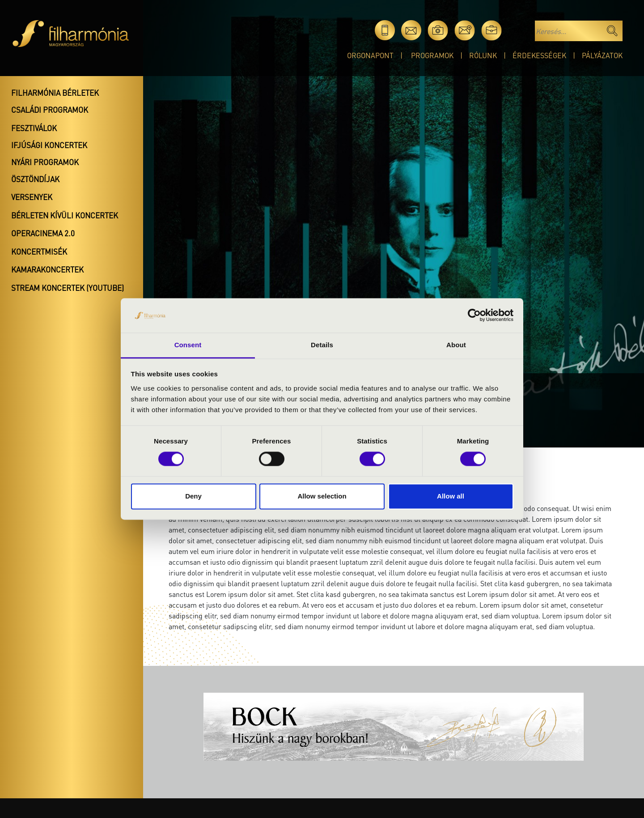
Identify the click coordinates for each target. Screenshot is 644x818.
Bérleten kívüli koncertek (65, 215)
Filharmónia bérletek (55, 93)
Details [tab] (322, 345)
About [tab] (456, 345)
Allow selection (322, 496)
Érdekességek (539, 55)
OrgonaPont (370, 55)
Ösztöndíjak (35, 179)
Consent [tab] (188, 345)
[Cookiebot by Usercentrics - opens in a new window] (474, 315)
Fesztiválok (34, 128)
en (518, 30)
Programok (432, 55)
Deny (193, 496)
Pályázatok (602, 55)
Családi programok (50, 110)
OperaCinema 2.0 (43, 233)
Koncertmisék (39, 251)
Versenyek (32, 197)
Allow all (451, 496)
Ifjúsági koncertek (49, 145)
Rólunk (483, 55)
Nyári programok (45, 162)
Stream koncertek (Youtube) (68, 288)
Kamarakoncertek (47, 269)
